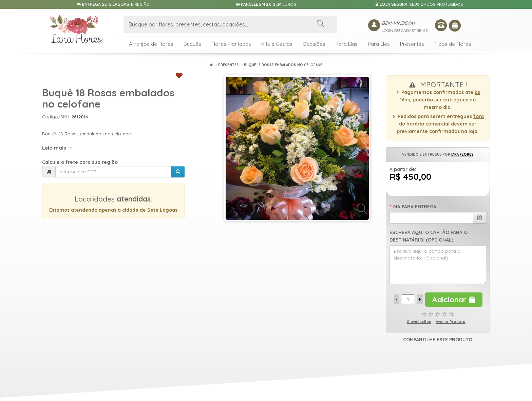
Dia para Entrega (414, 207)
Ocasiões (314, 44)
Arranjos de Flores (151, 44)
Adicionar (454, 300)
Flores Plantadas (231, 44)
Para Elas (347, 44)
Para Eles (379, 44)
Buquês (192, 44)
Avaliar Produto (451, 322)
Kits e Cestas (277, 44)
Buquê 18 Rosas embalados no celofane (283, 65)
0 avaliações (419, 322)
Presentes (412, 44)
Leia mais (57, 148)
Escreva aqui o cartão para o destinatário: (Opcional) (429, 236)
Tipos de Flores (453, 44)
